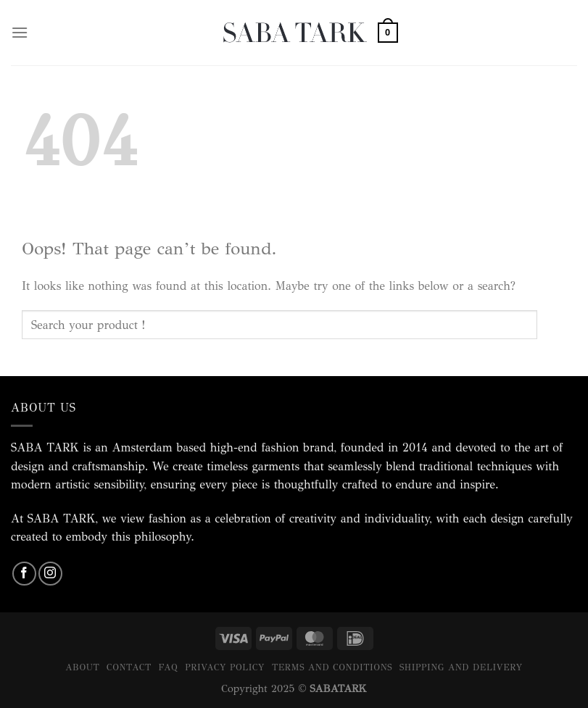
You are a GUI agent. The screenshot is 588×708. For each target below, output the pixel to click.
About (82, 667)
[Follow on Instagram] (50, 574)
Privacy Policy (225, 667)
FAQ (169, 667)
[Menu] (20, 32)
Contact (129, 667)
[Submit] (552, 325)
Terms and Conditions (332, 667)
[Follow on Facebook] (24, 574)
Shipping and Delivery (461, 667)
